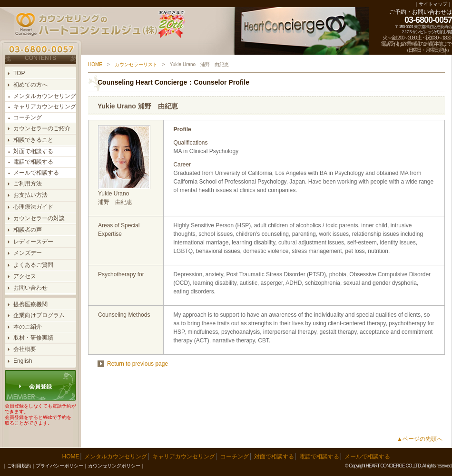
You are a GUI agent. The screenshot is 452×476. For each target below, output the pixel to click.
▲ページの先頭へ (420, 439)
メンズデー (28, 253)
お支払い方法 (30, 195)
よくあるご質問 (33, 265)
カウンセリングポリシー (114, 466)
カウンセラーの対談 (39, 218)
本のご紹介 (28, 327)
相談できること (33, 140)
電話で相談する (33, 162)
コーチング (28, 117)
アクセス (25, 276)
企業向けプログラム (39, 315)
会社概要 (25, 349)
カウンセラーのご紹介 (42, 128)
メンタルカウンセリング (45, 96)
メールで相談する (36, 173)
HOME (95, 64)
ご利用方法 (28, 184)
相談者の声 (28, 230)
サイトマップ (433, 4)
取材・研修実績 (33, 338)
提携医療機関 (30, 304)
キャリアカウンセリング (45, 107)
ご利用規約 (19, 466)
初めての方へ (30, 85)
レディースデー (33, 242)
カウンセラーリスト (136, 64)
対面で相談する (33, 151)
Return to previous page (138, 364)
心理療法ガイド (33, 207)
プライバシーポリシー (59, 466)
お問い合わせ (30, 288)
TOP (19, 73)
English (23, 361)
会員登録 (40, 387)
